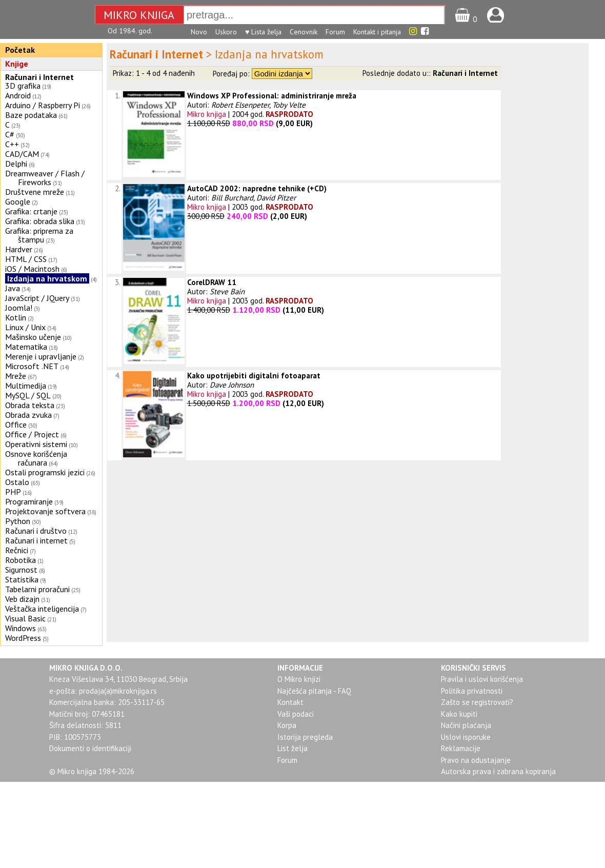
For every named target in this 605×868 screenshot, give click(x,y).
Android (18, 95)
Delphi (16, 164)
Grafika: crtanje (31, 211)
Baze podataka (31, 115)
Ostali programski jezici (45, 472)
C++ (12, 144)
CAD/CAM (22, 154)
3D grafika (23, 86)
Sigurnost (21, 570)
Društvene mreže (35, 192)
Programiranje (29, 501)
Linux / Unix (25, 327)
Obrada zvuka (28, 415)
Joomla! (19, 308)
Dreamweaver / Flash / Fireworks (45, 178)
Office (16, 425)
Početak (20, 50)
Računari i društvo (36, 531)
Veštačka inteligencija (42, 609)
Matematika (26, 347)
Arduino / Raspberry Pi (43, 105)
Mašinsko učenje (33, 337)
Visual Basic (25, 618)
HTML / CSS (26, 259)
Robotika (21, 560)
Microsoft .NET (32, 366)
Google (18, 201)
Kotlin (16, 317)
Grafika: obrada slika (40, 221)
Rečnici (17, 550)
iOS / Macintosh (32, 269)
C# (10, 134)
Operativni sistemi (36, 444)
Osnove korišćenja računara (36, 458)
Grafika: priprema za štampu (39, 235)
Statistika (22, 579)
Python (18, 521)
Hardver (19, 249)
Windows (21, 628)
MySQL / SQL (28, 395)
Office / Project (32, 434)
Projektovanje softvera (45, 511)
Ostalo (17, 482)
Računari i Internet (39, 77)
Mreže (16, 376)
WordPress (23, 638)
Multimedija (26, 386)
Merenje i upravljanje (41, 356)
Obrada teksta (30, 405)
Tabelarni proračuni (37, 589)
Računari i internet (36, 540)
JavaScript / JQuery (37, 298)
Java (13, 288)
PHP (13, 492)
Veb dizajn (22, 599)
